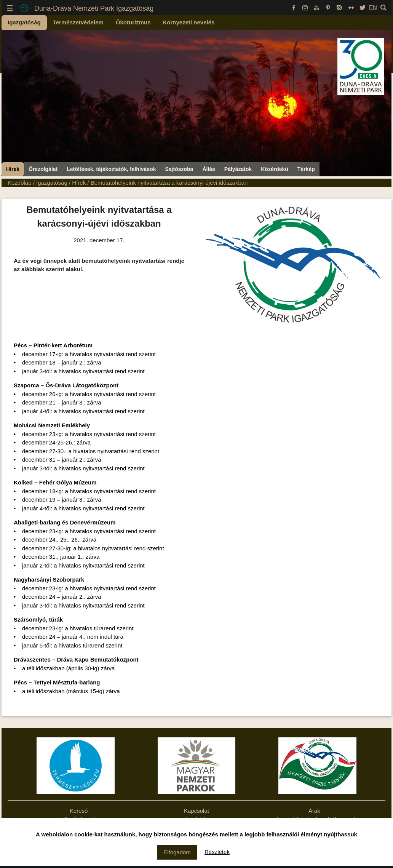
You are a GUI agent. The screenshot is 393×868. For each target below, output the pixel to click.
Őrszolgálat (43, 169)
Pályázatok (238, 169)
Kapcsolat (196, 811)
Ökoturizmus (133, 22)
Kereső (79, 811)
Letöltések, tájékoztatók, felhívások (111, 169)
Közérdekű (275, 169)
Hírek (13, 169)
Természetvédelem (78, 22)
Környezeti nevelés (189, 22)
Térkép (306, 169)
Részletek (217, 852)
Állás (208, 169)
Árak (314, 811)
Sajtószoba (179, 169)
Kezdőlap (20, 183)
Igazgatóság (24, 22)
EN (373, 7)
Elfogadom (177, 852)
